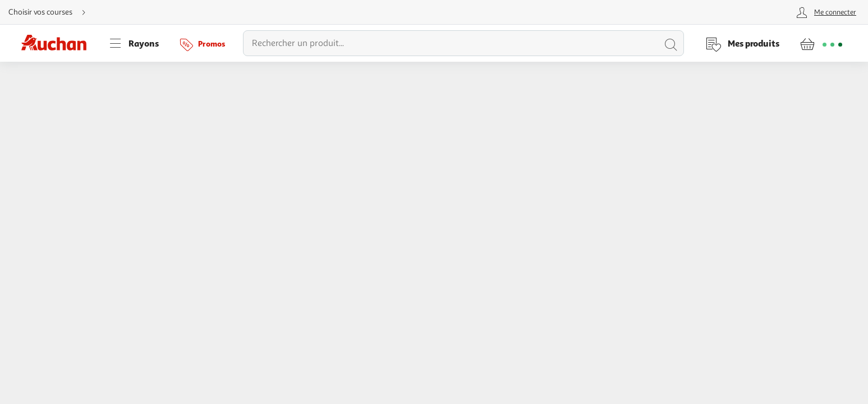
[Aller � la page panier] (821, 43)
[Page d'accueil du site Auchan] (58, 43)
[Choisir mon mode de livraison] (52, 12)
